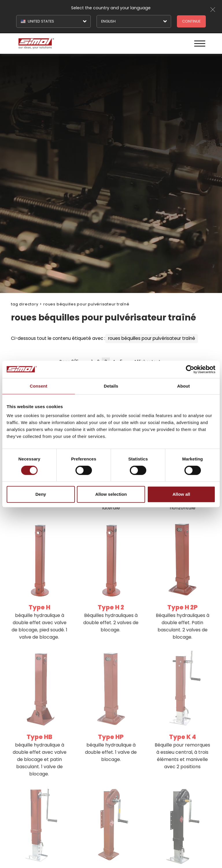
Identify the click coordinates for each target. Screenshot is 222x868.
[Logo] (64, 44)
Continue (191, 21)
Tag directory (25, 304)
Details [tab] (111, 386)
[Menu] (200, 44)
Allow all (181, 494)
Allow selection (111, 494)
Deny (41, 494)
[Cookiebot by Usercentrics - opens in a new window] (190, 369)
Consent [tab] (39, 386)
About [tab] (184, 386)
